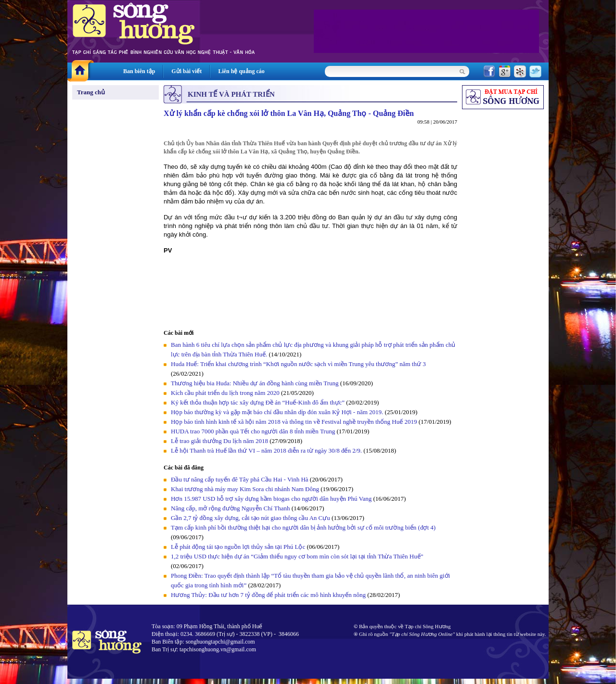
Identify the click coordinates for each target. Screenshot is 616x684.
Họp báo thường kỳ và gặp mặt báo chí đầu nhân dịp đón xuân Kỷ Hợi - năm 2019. (278, 412)
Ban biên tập (139, 71)
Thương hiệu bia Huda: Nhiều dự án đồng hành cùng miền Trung (255, 383)
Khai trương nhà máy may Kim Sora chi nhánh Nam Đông (245, 489)
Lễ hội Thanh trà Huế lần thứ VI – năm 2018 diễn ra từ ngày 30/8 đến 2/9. (267, 450)
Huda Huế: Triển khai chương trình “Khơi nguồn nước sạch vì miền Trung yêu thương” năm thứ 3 (298, 364)
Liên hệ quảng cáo (241, 71)
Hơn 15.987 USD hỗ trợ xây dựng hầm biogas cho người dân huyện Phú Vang (271, 499)
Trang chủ (91, 92)
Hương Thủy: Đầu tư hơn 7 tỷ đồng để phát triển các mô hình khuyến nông (268, 595)
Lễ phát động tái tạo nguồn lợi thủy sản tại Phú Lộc (238, 547)
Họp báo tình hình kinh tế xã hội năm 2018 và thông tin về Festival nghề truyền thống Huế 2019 (294, 422)
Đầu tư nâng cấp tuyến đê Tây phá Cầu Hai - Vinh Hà (240, 479)
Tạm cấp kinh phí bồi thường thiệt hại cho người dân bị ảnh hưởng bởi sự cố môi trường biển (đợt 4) (303, 527)
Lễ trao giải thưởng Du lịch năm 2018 (220, 441)
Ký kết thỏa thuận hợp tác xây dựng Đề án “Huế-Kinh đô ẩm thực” (258, 402)
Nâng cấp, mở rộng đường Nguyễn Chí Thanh (231, 508)
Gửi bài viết (186, 71)
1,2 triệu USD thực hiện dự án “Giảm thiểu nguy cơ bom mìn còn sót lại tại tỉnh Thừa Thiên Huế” (297, 556)
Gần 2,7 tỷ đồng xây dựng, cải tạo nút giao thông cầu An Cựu (251, 518)
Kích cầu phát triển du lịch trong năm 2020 (226, 393)
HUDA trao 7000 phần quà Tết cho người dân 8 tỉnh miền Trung (253, 431)
